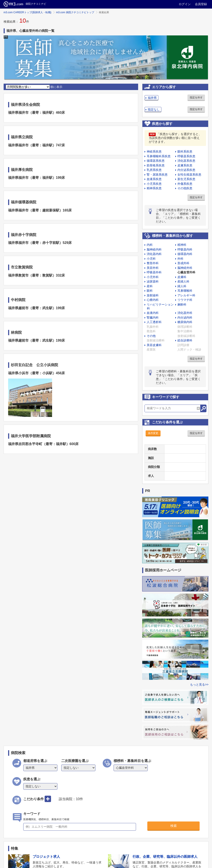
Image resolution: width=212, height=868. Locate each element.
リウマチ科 (185, 300)
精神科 (182, 245)
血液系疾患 (154, 179)
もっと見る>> (199, 684)
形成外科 (183, 263)
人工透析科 (154, 322)
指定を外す (196, 98)
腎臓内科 (153, 317)
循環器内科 (185, 254)
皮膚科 (182, 277)
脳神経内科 (154, 249)
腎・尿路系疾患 (157, 175)
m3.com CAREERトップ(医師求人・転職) (28, 12)
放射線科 (153, 295)
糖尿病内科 (185, 322)
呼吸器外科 (154, 272)
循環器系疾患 (156, 161)
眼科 (150, 291)
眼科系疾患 (185, 151)
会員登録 (201, 4)
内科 (150, 245)
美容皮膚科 (154, 345)
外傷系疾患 (185, 184)
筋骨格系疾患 (156, 165)
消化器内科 (154, 254)
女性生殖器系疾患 (189, 175)
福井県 (152, 98)
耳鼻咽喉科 (185, 291)
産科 (150, 286)
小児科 (151, 259)
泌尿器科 (153, 281)
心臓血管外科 (186, 272)
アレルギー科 (186, 295)
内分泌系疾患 (186, 170)
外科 (180, 259)
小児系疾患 (154, 184)
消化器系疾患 (186, 161)
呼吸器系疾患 (186, 156)
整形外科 (153, 263)
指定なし (154, 109)
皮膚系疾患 (185, 165)
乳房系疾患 (154, 170)
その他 (151, 336)
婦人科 (182, 286)
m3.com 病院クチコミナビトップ (75, 12)
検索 (174, 826)
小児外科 (153, 277)
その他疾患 (185, 188)
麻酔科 (182, 304)
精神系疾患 (154, 188)
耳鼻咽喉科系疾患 (159, 156)
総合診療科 (185, 340)
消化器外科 (185, 313)
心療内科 (153, 300)
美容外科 (153, 268)
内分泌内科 (185, 317)
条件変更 (153, 433)
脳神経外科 (185, 268)
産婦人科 (183, 281)
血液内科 (153, 313)
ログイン (185, 4)
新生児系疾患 (186, 179)
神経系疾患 (154, 151)
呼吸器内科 (185, 249)
